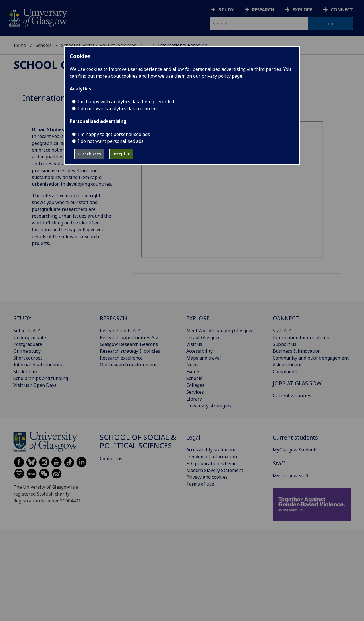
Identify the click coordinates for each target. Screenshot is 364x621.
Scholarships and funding (41, 378)
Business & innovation (297, 351)
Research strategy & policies (130, 351)
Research (263, 10)
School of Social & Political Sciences (138, 441)
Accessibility (199, 351)
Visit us (194, 344)
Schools (44, 45)
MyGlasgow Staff (291, 476)
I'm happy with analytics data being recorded (126, 102)
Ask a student (287, 365)
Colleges (195, 385)
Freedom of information (212, 457)
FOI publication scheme (211, 463)
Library (194, 399)
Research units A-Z (120, 331)
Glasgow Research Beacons (129, 344)
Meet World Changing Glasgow (219, 331)
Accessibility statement (211, 450)
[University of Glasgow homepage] (37, 17)
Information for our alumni (302, 337)
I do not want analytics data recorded (117, 108)
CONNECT (286, 318)
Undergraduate (30, 337)
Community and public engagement (311, 358)
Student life (26, 372)
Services (195, 392)
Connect (342, 10)
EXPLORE (198, 318)
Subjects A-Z (27, 331)
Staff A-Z (282, 331)
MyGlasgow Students (295, 450)
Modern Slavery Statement (215, 470)
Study (226, 10)
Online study (27, 351)
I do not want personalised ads (111, 141)
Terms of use (200, 484)
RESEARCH (113, 318)
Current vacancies (292, 395)
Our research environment (128, 365)
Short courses (28, 358)
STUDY (22, 318)
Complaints (285, 372)
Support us (285, 344)
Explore (302, 10)
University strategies (209, 406)
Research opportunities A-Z (129, 337)
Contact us (111, 459)
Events (193, 372)
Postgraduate (28, 344)
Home (20, 45)
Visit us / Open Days (35, 385)
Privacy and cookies (207, 477)
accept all (122, 154)
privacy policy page (222, 76)
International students (38, 365)
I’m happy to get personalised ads (114, 134)
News (192, 365)
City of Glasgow (203, 337)
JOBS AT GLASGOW (297, 383)
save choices (89, 154)
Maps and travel (204, 358)
